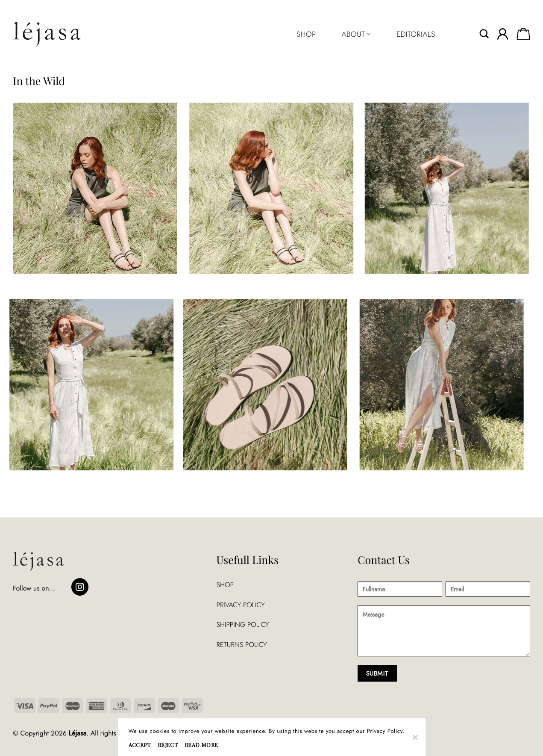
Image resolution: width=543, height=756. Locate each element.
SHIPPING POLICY (243, 625)
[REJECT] (415, 740)
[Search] (484, 34)
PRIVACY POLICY (241, 605)
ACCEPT (140, 745)
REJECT (168, 745)
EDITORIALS (416, 34)
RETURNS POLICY (242, 645)
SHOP (306, 34)
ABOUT (356, 34)
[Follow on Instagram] (80, 587)
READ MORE (201, 745)
